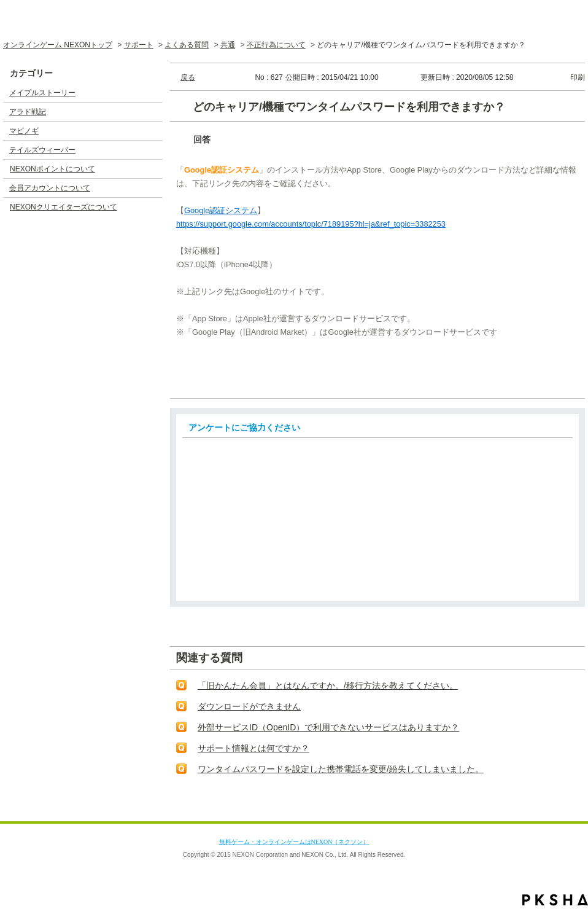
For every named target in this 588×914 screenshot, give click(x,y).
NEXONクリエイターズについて (64, 207)
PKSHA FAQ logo (555, 900)
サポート (139, 45)
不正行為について (276, 45)
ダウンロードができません (249, 706)
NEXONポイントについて (52, 169)
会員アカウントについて (50, 188)
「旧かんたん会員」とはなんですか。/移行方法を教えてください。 (328, 685)
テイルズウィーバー (42, 150)
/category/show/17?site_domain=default (153, 188)
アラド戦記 (28, 112)
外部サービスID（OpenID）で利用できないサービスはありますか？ (328, 727)
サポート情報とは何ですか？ (253, 748)
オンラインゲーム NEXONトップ (58, 45)
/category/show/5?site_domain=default (153, 150)
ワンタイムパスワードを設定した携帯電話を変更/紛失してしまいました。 (341, 769)
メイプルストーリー (42, 93)
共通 (228, 45)
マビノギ (24, 131)
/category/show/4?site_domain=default (153, 131)
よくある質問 (187, 45)
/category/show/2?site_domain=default (153, 93)
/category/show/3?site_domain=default (153, 112)
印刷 (578, 77)
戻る (188, 77)
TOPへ (554, 810)
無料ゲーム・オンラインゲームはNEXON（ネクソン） (294, 842)
